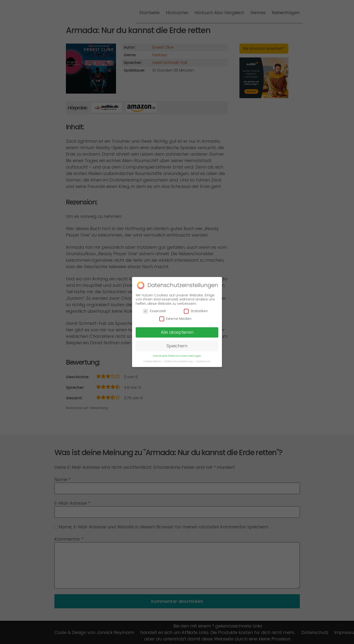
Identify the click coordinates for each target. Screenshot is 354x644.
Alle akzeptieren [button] (177, 330)
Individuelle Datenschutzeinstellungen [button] (177, 353)
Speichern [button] (177, 343)
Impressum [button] (203, 359)
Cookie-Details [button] (153, 359)
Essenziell (154, 308)
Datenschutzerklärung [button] (179, 359)
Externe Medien (175, 316)
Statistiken (196, 308)
